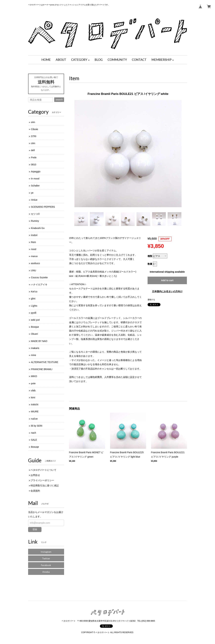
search (59, 100)
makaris (35, 348)
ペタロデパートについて (44, 470)
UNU (33, 270)
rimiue (34, 200)
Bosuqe (35, 447)
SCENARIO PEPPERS (43, 207)
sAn (33, 122)
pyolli (34, 313)
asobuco (35, 263)
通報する (151, 300)
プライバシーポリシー (42, 480)
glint (33, 299)
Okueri (34, 334)
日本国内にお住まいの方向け (167, 291)
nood (34, 249)
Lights (34, 306)
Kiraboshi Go (38, 228)
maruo (34, 256)
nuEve (34, 419)
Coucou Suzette (39, 277)
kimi (33, 397)
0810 (34, 165)
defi (33, 150)
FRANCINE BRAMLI (42, 369)
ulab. (33, 390)
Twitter (46, 558)
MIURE (35, 412)
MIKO (34, 376)
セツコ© (35, 214)
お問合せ (35, 475)
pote (33, 383)
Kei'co (34, 292)
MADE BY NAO (39, 341)
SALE (34, 440)
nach (33, 433)
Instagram (46, 552)
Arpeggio (36, 172)
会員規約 (35, 491)
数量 (150, 264)
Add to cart (167, 280)
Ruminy (35, 221)
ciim (33, 143)
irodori (34, 235)
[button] (80, 60)
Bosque (35, 327)
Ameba (46, 572)
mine (33, 355)
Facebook (46, 565)
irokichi (35, 405)
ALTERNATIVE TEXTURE (45, 362)
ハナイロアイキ (39, 285)
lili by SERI (37, 426)
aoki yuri (35, 320)
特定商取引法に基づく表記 (45, 486)
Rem (33, 242)
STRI (34, 136)
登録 (35, 529)
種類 (150, 256)
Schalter (35, 186)
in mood (35, 179)
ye (32, 193)
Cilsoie (34, 129)
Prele (34, 157)
